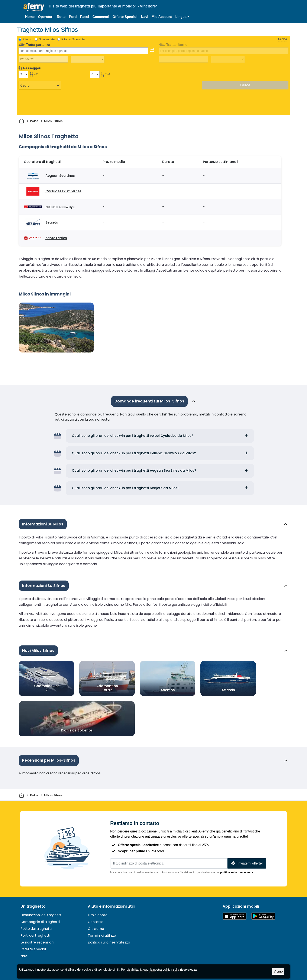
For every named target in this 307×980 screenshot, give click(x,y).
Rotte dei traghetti (36, 929)
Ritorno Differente (73, 39)
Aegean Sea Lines (60, 176)
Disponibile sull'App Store (235, 916)
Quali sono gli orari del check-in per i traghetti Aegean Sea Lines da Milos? (134, 470)
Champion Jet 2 (47, 688)
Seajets (52, 222)
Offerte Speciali (125, 17)
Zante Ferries (56, 238)
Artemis (228, 690)
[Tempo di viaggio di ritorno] (228, 59)
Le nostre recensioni (37, 942)
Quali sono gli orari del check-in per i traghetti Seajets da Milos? (126, 488)
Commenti (101, 17)
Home (30, 17)
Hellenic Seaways (60, 207)
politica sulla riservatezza (237, 872)
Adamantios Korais (107, 688)
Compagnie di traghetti (40, 922)
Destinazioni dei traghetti (41, 915)
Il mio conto (98, 915)
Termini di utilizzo (102, 935)
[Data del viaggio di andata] (43, 59)
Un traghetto (33, 906)
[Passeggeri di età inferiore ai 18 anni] (95, 74)
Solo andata (47, 39)
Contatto (96, 922)
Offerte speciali (33, 949)
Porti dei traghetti (35, 935)
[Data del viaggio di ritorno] (183, 59)
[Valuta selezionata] (40, 85)
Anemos (168, 690)
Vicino (278, 971)
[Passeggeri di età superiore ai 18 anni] (23, 74)
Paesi (85, 17)
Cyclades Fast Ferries (63, 191)
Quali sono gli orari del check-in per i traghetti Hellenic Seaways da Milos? (134, 453)
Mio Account (162, 17)
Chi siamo (96, 929)
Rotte (61, 17)
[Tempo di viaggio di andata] (88, 59)
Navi (145, 17)
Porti (73, 17)
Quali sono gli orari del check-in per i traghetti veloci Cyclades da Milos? (133, 436)
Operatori (46, 17)
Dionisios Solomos (77, 730)
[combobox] (83, 51)
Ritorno (27, 39)
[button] (182, 17)
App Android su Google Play (263, 916)
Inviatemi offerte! (246, 863)
